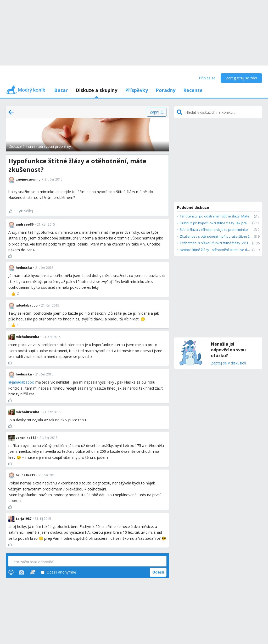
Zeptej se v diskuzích (228, 363)
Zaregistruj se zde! (241, 78)
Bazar (61, 90)
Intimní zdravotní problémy (48, 146)
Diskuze (15, 146)
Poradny (166, 90)
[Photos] (21, 572)
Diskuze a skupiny (96, 90)
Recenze (193, 90)
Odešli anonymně (59, 572)
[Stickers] (33, 572)
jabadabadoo (23, 382)
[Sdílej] (26, 211)
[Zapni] (157, 112)
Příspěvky (136, 90)
